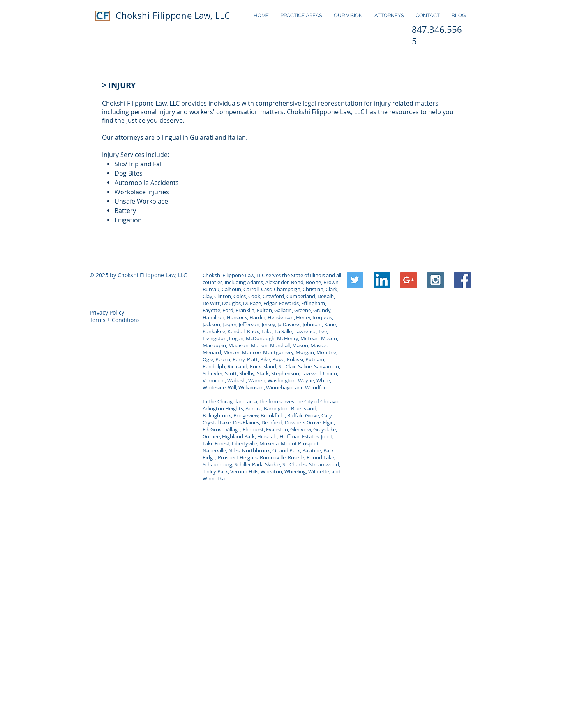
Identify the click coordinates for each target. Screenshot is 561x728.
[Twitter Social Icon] (355, 280)
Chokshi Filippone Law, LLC (173, 15)
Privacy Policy (107, 312)
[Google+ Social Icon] (409, 280)
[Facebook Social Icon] (462, 280)
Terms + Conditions (115, 320)
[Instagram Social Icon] (436, 280)
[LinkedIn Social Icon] (382, 280)
